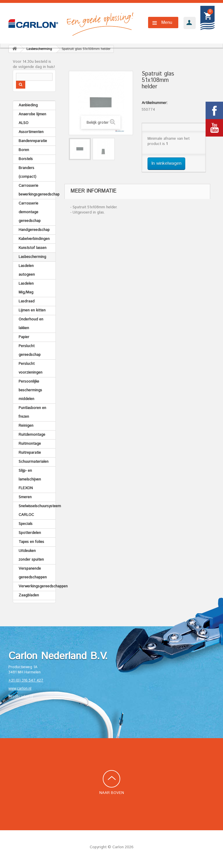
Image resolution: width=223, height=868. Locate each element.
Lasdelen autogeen (27, 270)
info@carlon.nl (21, 697)
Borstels (26, 159)
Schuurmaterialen (34, 462)
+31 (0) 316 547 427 (26, 680)
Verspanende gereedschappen (33, 573)
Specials (26, 524)
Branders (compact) (27, 172)
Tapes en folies (31, 542)
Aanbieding (28, 105)
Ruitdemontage (32, 435)
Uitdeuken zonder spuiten (31, 555)
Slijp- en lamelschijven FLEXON (30, 479)
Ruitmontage (30, 444)
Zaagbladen (29, 595)
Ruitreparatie (30, 453)
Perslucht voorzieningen (30, 368)
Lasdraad (27, 301)
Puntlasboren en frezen (32, 412)
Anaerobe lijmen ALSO (32, 119)
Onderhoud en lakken (31, 324)
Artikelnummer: (155, 103)
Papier (24, 337)
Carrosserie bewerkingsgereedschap (37, 190)
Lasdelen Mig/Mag (26, 288)
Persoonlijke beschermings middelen (30, 390)
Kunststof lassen (33, 248)
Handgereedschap (34, 230)
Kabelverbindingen (34, 239)
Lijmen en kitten (32, 310)
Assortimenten (31, 132)
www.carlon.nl (20, 689)
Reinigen (26, 426)
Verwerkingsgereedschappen (37, 586)
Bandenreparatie (33, 141)
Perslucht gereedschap (30, 350)
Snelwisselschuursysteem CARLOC (37, 511)
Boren (24, 150)
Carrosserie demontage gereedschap (30, 212)
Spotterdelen (30, 533)
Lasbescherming (32, 257)
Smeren (25, 497)
